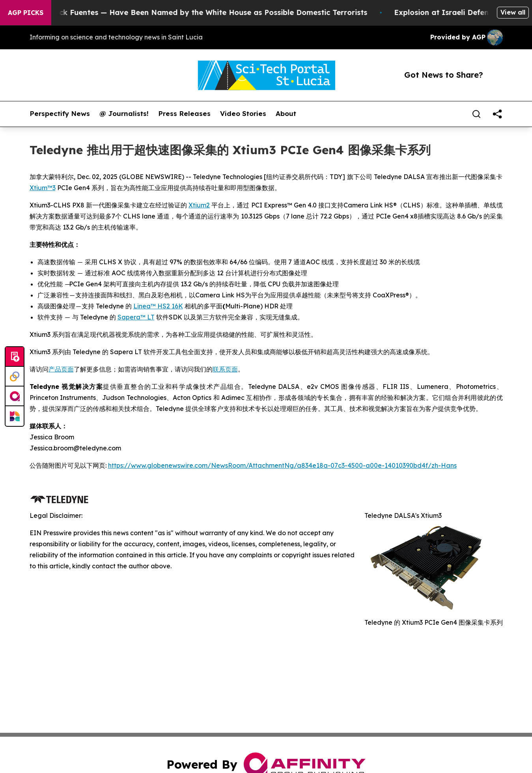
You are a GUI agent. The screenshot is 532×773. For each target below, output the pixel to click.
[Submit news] (15, 357)
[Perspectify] (15, 377)
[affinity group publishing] (15, 396)
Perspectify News (60, 114)
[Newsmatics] (15, 416)
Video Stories (243, 114)
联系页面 (225, 369)
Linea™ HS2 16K (158, 306)
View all (513, 12)
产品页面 (61, 369)
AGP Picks (26, 13)
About (286, 114)
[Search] (476, 114)
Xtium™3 (43, 188)
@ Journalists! (124, 114)
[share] (497, 114)
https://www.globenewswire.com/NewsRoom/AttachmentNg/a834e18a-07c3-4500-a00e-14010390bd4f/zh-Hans (282, 465)
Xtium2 (199, 205)
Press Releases (184, 114)
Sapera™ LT (136, 317)
